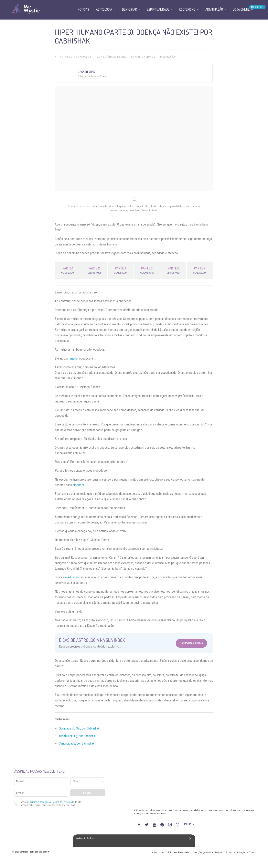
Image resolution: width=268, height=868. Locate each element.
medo (74, 358)
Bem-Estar (130, 9)
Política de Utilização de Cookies (241, 852)
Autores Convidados (76, 57)
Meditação (168, 57)
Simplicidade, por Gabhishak (77, 743)
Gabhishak (88, 72)
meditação (72, 577)
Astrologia (104, 9)
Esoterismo (187, 9)
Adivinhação (214, 9)
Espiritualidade (143, 57)
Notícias (83, 9)
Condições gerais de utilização (207, 852)
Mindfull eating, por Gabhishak (78, 736)
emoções (79, 485)
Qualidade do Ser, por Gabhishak (79, 728)
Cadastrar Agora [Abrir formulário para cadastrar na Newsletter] (191, 643)
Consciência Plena (111, 57)
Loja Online (241, 9)
